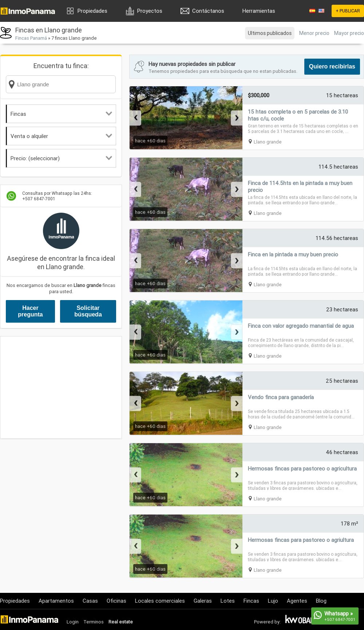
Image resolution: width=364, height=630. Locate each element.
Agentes (297, 601)
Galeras (203, 601)
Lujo (273, 601)
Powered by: (267, 622)
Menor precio (314, 33)
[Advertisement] (61, 387)
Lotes (228, 601)
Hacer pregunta (30, 311)
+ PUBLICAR (348, 11)
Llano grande (268, 142)
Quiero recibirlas (332, 66)
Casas (90, 601)
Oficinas (116, 601)
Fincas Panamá (31, 38)
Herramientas (259, 11)
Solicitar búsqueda (88, 311)
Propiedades (92, 11)
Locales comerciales (160, 601)
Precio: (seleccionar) (61, 158)
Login (73, 622)
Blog (321, 601)
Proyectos (150, 11)
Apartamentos (56, 601)
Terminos (94, 622)
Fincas (61, 114)
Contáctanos (208, 11)
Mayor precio (349, 33)
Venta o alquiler (61, 136)
